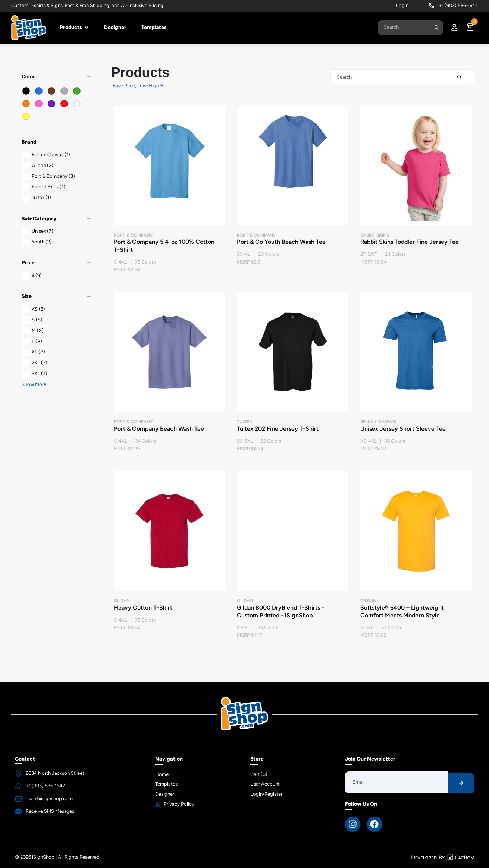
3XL (35, 374)
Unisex (37, 231)
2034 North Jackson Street (55, 773)
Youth (37, 242)
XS (33, 309)
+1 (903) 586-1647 (458, 5)
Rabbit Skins (43, 187)
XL (33, 352)
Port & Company (48, 177)
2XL (35, 363)
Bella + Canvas (46, 155)
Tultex (36, 198)
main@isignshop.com (49, 798)
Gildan (37, 166)
